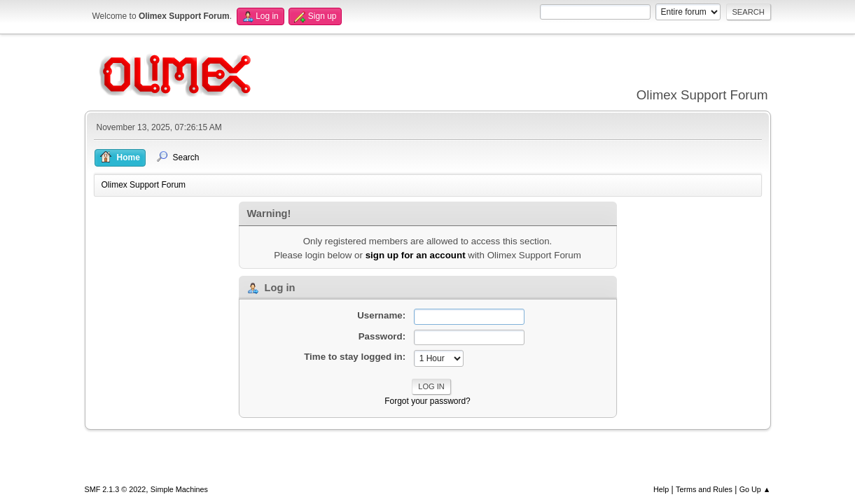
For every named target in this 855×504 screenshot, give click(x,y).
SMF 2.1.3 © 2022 (116, 489)
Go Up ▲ (755, 489)
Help (661, 489)
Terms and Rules (704, 489)
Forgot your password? (427, 401)
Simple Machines (179, 489)
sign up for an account (416, 255)
